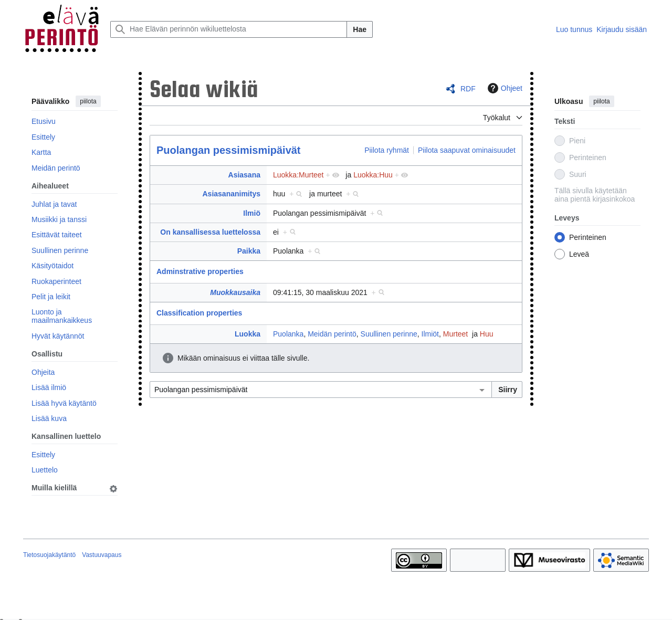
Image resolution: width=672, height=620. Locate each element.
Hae (360, 29)
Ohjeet (504, 88)
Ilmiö (252, 213)
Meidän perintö (332, 334)
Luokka (248, 334)
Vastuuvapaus (102, 555)
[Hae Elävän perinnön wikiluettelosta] (229, 29)
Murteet (455, 334)
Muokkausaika (235, 292)
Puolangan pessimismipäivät (229, 150)
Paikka (249, 251)
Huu (487, 334)
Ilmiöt (430, 334)
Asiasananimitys (232, 194)
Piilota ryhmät (387, 150)
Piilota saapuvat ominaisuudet (467, 150)
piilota (88, 101)
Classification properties (199, 313)
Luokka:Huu (373, 175)
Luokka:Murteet (298, 175)
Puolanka (288, 334)
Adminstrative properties (200, 271)
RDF (468, 89)
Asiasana (244, 175)
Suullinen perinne (389, 334)
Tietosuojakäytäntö (49, 555)
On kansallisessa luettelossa (210, 232)
